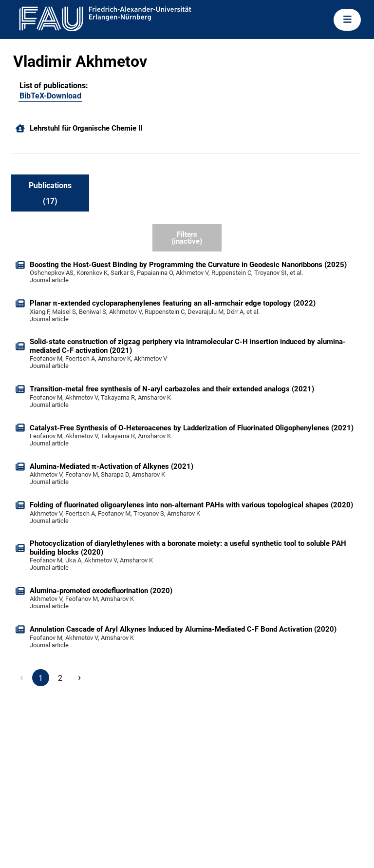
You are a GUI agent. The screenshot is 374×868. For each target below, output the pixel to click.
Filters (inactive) (187, 238)
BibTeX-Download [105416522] (50, 96)
